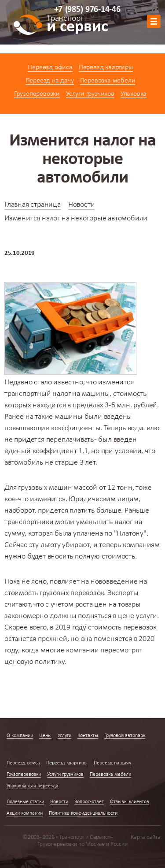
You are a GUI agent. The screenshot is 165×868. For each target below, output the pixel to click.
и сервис (77, 25)
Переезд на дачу (50, 81)
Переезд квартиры (106, 67)
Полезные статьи (25, 802)
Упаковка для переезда (33, 786)
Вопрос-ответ (89, 802)
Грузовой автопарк (125, 736)
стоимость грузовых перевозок (54, 593)
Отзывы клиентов (130, 802)
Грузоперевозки (37, 94)
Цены (45, 736)
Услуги (64, 736)
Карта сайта (146, 837)
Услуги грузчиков (90, 94)
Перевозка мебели (108, 81)
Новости (82, 205)
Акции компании (25, 813)
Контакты (88, 736)
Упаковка (134, 94)
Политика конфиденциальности (83, 813)
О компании (20, 736)
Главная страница (33, 205)
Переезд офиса (50, 67)
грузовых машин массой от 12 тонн (75, 488)
